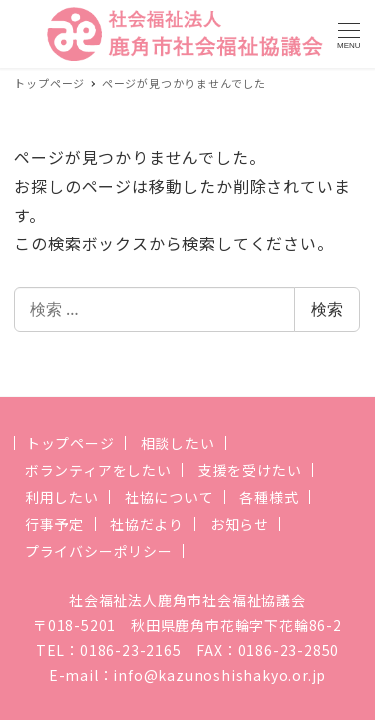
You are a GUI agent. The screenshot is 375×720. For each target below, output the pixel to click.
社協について (169, 497)
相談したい (178, 443)
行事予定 (54, 524)
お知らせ (239, 524)
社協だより (147, 524)
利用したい (62, 497)
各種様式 (268, 497)
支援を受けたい (250, 470)
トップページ (70, 443)
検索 (327, 309)
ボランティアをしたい (98, 470)
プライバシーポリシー (99, 551)
